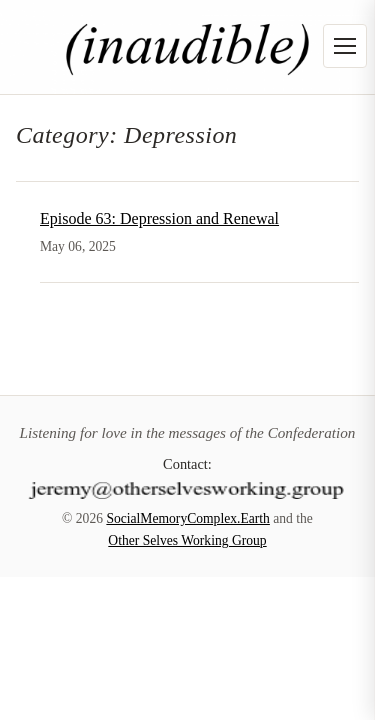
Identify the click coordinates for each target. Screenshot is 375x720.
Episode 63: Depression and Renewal (159, 218)
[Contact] (188, 488)
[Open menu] (345, 46)
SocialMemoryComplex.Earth (187, 518)
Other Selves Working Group (187, 540)
